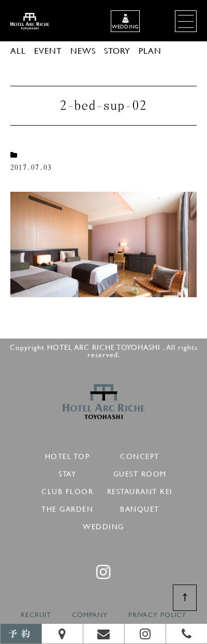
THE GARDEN (67, 507)
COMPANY (90, 615)
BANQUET (140, 507)
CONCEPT (140, 455)
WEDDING (103, 525)
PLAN (150, 50)
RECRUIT (36, 615)
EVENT (48, 50)
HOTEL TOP (68, 455)
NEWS (83, 50)
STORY (117, 50)
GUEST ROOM (140, 472)
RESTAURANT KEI (140, 490)
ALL (18, 50)
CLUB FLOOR (67, 490)
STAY (67, 472)
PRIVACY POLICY (157, 615)
